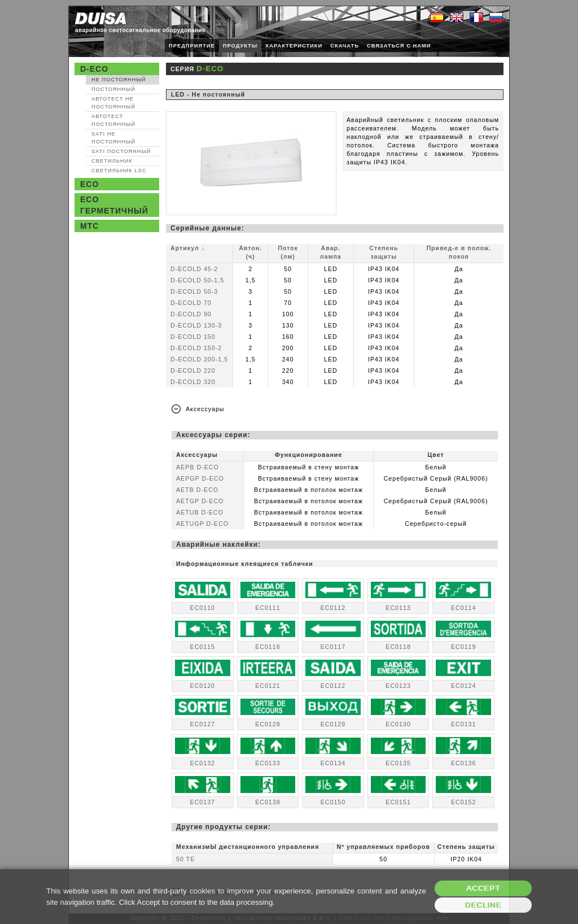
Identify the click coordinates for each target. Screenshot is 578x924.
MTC (89, 226)
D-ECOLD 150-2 (196, 348)
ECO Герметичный (114, 205)
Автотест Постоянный (113, 120)
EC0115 (203, 647)
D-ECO (94, 69)
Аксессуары (205, 409)
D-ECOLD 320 (193, 382)
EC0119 (464, 647)
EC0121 (268, 686)
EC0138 (268, 802)
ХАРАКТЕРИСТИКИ (294, 46)
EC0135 (398, 763)
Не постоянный (119, 80)
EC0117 (333, 647)
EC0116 (268, 647)
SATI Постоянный (121, 151)
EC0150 (333, 802)
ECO (89, 184)
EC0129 (333, 724)
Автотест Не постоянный (113, 103)
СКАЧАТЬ (345, 46)
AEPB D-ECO (198, 467)
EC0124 (464, 686)
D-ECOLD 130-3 (196, 325)
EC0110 (203, 608)
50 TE (185, 859)
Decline (483, 905)
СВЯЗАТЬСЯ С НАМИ (399, 46)
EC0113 (398, 608)
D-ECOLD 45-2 (194, 269)
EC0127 (203, 724)
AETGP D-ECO (200, 501)
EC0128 (268, 724)
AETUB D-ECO (200, 512)
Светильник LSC (119, 171)
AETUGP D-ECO (202, 524)
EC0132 (203, 763)
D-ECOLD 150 (193, 337)
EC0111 (268, 608)
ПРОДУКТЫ (240, 46)
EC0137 (203, 802)
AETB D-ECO (197, 490)
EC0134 (333, 763)
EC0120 (203, 686)
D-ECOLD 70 (191, 303)
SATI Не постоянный (113, 138)
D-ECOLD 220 (193, 371)
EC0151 (398, 802)
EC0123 (398, 686)
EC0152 (464, 802)
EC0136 (464, 763)
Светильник (112, 161)
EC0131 (464, 724)
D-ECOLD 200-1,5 (199, 359)
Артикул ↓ (188, 248)
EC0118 (398, 647)
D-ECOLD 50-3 (194, 291)
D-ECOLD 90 (191, 314)
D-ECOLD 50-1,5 (197, 280)
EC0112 (333, 608)
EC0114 (464, 608)
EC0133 (268, 763)
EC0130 (398, 724)
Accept (483, 888)
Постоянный (113, 89)
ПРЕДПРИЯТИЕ (192, 46)
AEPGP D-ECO (200, 478)
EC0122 (333, 686)
